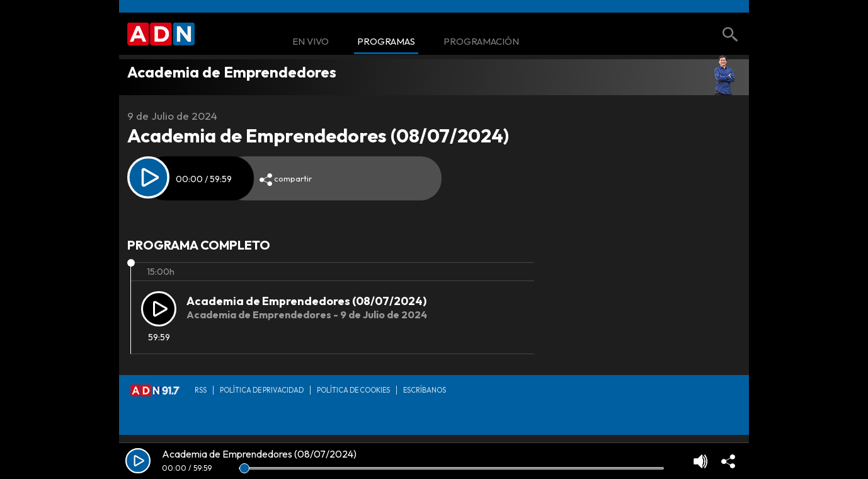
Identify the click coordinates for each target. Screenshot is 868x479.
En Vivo (311, 42)
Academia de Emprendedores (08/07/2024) (306, 301)
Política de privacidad (262, 390)
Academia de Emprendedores (232, 72)
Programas (386, 42)
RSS (201, 390)
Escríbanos (425, 390)
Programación (481, 42)
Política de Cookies (353, 390)
